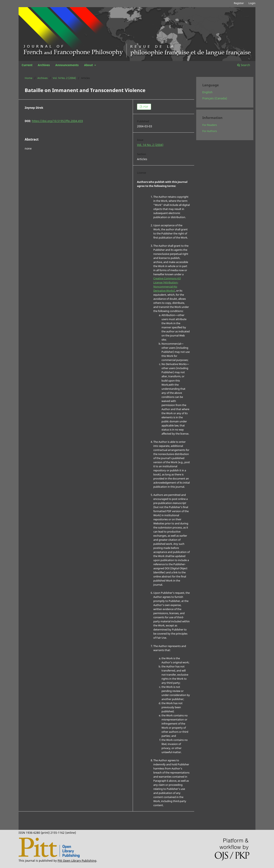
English (207, 92)
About (89, 65)
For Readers (210, 125)
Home (28, 78)
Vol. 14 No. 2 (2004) (64, 78)
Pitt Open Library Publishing (77, 861)
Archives (44, 65)
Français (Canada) (215, 98)
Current (27, 65)
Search (244, 65)
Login (252, 3)
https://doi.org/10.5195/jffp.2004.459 (57, 121)
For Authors (210, 131)
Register (239, 3)
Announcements (67, 65)
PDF (145, 107)
